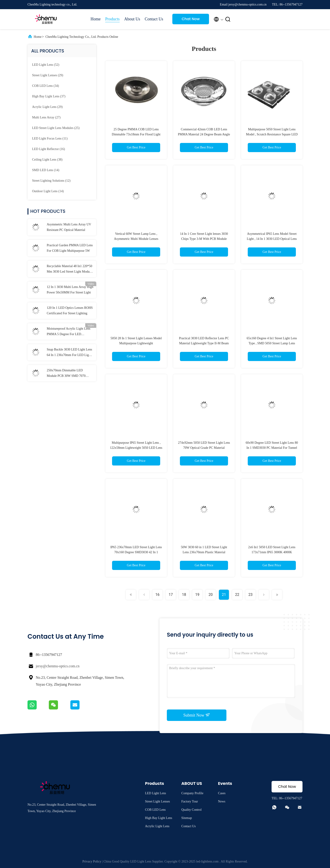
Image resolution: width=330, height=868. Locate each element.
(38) (47, 160)
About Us (132, 19)
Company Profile (192, 793)
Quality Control (191, 810)
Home (96, 19)
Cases (222, 793)
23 (250, 595)
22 (237, 595)
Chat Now (191, 19)
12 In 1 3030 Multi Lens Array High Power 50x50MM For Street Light (70, 290)
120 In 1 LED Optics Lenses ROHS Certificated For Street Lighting (70, 311)
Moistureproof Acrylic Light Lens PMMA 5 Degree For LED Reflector (69, 332)
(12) (51, 181)
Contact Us (154, 19)
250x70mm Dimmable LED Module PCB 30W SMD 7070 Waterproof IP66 (66, 374)
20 (211, 595)
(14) (46, 170)
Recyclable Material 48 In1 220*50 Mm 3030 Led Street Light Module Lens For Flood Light (69, 269)
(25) (56, 128)
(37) (49, 96)
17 (171, 595)
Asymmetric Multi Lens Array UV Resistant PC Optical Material (69, 227)
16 (157, 595)
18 (184, 595)
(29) (48, 75)
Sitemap (187, 818)
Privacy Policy (92, 861)
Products (112, 19)
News (222, 801)
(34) (45, 86)
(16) (48, 149)
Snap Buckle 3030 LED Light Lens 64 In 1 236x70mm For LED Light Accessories (69, 353)
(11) (50, 138)
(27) (46, 117)
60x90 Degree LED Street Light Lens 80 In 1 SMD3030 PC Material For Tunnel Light (272, 448)
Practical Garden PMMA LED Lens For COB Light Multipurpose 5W (70, 248)
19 (197, 595)
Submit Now (197, 715)
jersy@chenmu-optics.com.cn (58, 666)
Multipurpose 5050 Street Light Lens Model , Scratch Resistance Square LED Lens (272, 134)
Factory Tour (190, 801)
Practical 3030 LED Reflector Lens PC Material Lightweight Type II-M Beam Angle (204, 343)
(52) (46, 65)
